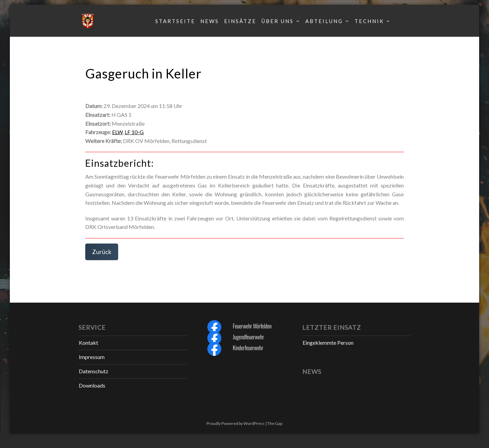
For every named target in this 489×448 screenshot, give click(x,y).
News (210, 21)
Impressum (92, 357)
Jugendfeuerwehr (248, 337)
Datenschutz (94, 371)
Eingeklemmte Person (328, 343)
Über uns (278, 21)
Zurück (102, 252)
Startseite (175, 21)
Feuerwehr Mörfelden (252, 326)
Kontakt (88, 343)
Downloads (92, 385)
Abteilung (324, 21)
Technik (369, 21)
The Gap (275, 423)
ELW (117, 132)
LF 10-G (134, 132)
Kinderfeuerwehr (248, 348)
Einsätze (240, 21)
